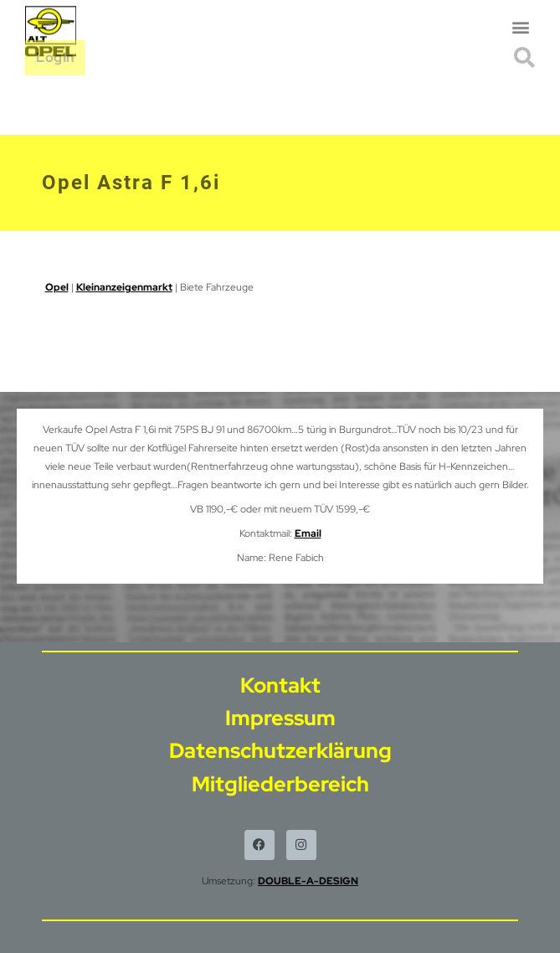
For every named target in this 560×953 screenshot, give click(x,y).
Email (308, 533)
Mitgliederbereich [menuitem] (280, 784)
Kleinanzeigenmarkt (124, 287)
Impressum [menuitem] (280, 718)
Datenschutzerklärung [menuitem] (280, 751)
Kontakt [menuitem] (280, 685)
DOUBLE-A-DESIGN (308, 881)
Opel (57, 287)
